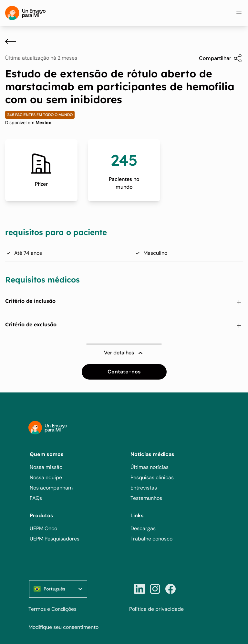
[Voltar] (10, 41)
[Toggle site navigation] (239, 12)
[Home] (25, 13)
